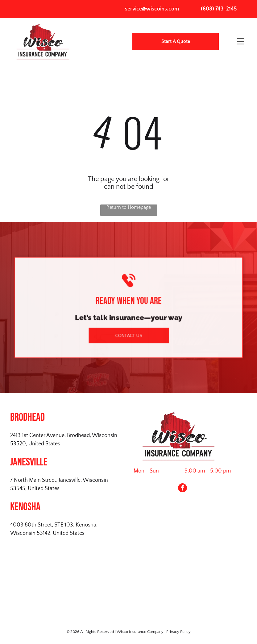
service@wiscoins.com (152, 9)
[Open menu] (241, 41)
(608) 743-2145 (219, 9)
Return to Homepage (129, 207)
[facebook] (182, 489)
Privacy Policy (178, 632)
